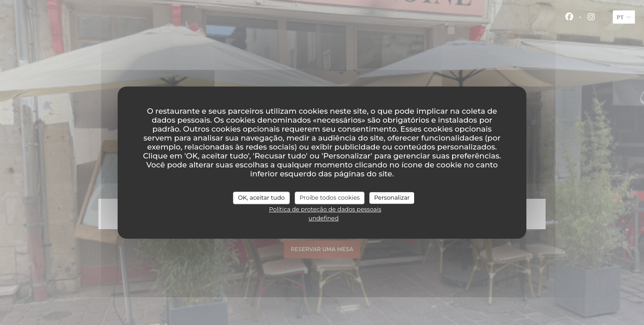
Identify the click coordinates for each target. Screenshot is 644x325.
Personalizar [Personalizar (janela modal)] (392, 197)
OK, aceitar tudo (261, 197)
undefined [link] (324, 218)
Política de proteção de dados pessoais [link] (325, 209)
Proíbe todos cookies (330, 197)
